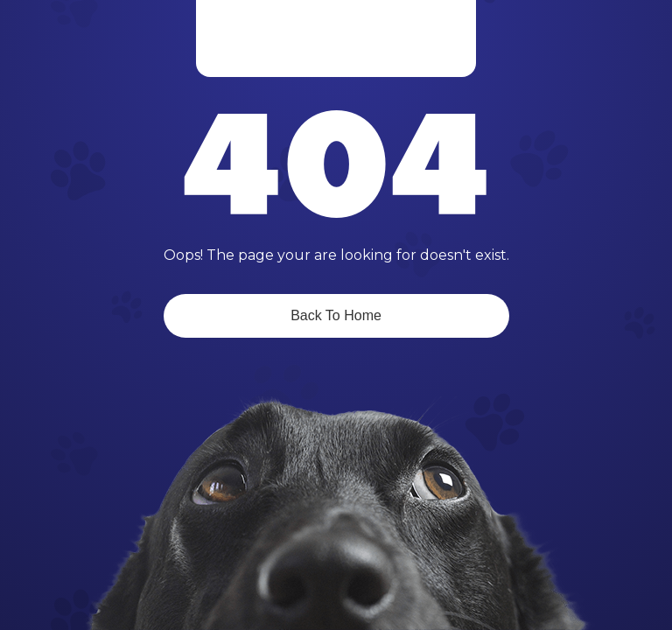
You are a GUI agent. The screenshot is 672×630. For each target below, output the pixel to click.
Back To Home (336, 315)
